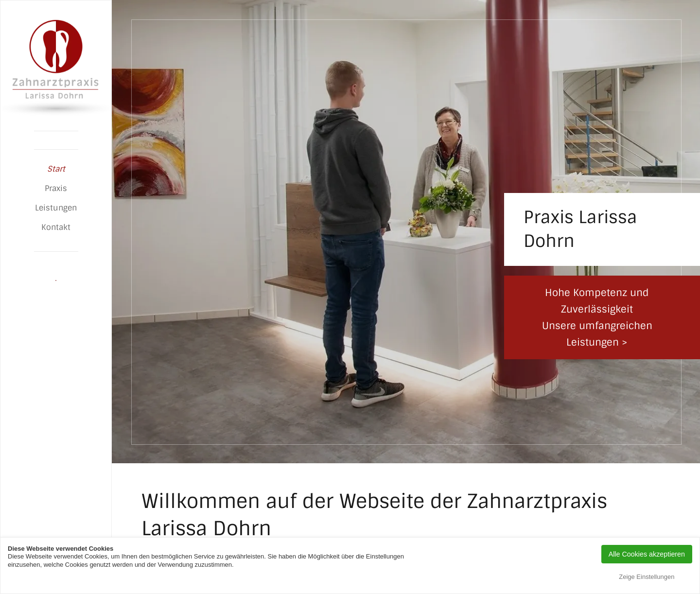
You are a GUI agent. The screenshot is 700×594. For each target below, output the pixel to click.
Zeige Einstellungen (647, 577)
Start (56, 169)
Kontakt (56, 227)
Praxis (56, 188)
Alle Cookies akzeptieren (647, 554)
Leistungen (56, 208)
